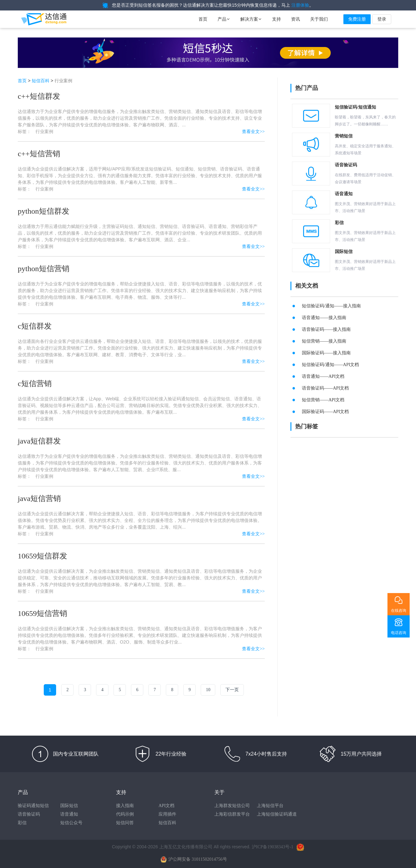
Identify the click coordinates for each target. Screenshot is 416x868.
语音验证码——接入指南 (326, 329)
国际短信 (69, 806)
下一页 (232, 690)
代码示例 (125, 814)
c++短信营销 (39, 154)
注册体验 (300, 5)
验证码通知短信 (33, 806)
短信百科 (41, 81)
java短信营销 (39, 498)
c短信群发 (35, 326)
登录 (382, 19)
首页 (203, 19)
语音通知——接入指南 (324, 318)
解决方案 (251, 19)
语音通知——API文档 (323, 376)
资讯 (296, 19)
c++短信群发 (39, 96)
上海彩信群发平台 (232, 814)
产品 (224, 19)
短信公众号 (71, 823)
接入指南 (125, 806)
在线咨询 (399, 611)
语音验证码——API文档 (325, 388)
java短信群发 (39, 441)
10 (208, 690)
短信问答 (125, 823)
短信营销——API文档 (323, 400)
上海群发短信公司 (232, 806)
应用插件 (167, 814)
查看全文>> (253, 132)
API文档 (167, 806)
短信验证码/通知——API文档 (330, 365)
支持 (276, 19)
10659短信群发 (42, 556)
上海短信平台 (270, 806)
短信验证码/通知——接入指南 (331, 306)
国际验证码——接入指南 (326, 353)
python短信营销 (44, 269)
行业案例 (44, 132)
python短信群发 (44, 211)
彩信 (22, 823)
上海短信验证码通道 (277, 814)
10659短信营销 (42, 613)
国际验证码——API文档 (325, 412)
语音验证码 (29, 814)
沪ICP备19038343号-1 (273, 847)
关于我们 (319, 19)
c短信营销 (35, 384)
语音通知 (69, 814)
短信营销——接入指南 (324, 341)
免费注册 (357, 19)
